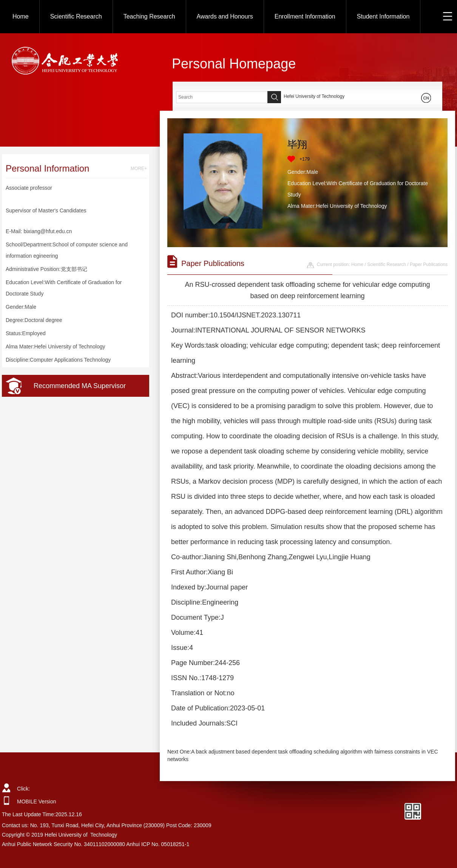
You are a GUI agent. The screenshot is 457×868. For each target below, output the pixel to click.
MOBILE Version (37, 801)
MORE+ (139, 169)
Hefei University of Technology (314, 96)
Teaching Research (149, 16)
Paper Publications (429, 265)
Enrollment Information (305, 16)
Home (21, 16)
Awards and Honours (225, 16)
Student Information (383, 16)
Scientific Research (76, 16)
